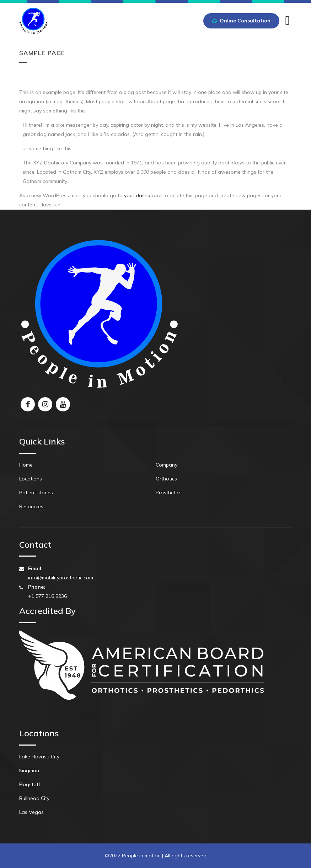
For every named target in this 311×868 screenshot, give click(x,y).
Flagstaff (30, 784)
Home (26, 465)
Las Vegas (31, 812)
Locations (31, 479)
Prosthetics (169, 493)
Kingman (29, 770)
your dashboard (143, 195)
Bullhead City (34, 798)
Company (167, 465)
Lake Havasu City (39, 757)
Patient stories (36, 493)
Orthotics (166, 479)
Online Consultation (241, 21)
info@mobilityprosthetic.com (61, 578)
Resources (31, 506)
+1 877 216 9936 (47, 596)
